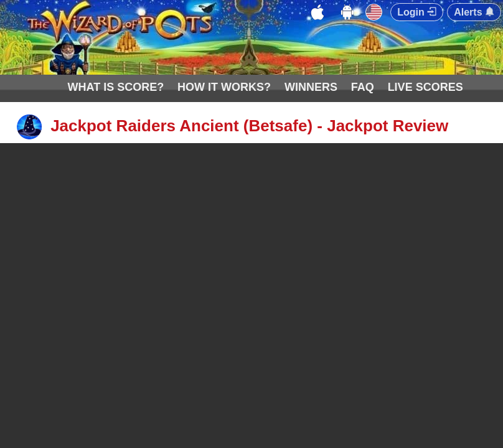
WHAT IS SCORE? (116, 87)
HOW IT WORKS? (224, 87)
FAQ (363, 87)
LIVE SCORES (425, 87)
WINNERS (311, 87)
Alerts (474, 12)
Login (417, 12)
